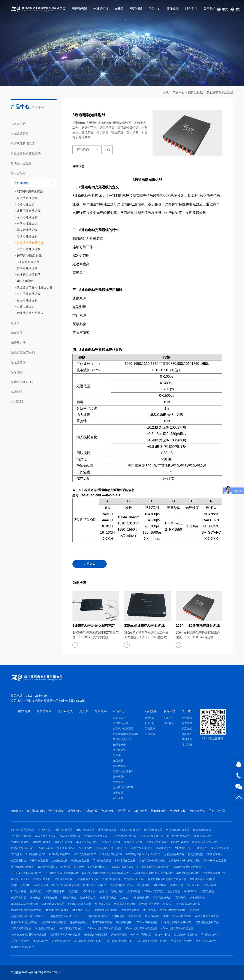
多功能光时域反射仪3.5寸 (89, 941)
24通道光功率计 (61, 941)
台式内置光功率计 (206, 941)
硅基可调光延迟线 (28, 211)
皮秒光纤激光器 (107, 830)
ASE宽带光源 (69, 898)
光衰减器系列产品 (174, 854)
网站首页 (60, 9)
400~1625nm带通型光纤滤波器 (28, 935)
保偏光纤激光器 (202, 830)
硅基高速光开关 (220, 848)
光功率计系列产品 (141, 935)
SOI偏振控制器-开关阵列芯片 (62, 873)
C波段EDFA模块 (20, 885)
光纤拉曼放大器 (111, 879)
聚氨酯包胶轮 (159, 811)
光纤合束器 (208, 891)
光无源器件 (18, 362)
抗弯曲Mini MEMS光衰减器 (184, 861)
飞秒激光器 (44, 830)
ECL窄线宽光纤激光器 (124, 836)
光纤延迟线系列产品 (152, 836)
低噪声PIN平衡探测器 (54, 922)
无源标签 (195, 910)
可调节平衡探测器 (102, 922)
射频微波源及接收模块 (26, 153)
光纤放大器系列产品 (214, 873)
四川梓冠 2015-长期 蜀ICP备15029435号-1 (35, 973)
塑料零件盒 (124, 811)
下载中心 (169, 718)
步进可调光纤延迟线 (22, 848)
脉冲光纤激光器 (153, 830)
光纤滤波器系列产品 (207, 922)
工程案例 (150, 729)
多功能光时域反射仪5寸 (121, 941)
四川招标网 (141, 811)
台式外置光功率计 (181, 941)
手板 (211, 811)
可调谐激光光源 (162, 898)
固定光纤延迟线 (27, 300)
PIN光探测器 (152, 916)
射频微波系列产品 (149, 904)
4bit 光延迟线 (25, 281)
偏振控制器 (160, 885)
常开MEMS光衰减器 (22, 867)
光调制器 (17, 392)
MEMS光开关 (183, 848)
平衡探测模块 (124, 922)
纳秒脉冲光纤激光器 (96, 836)
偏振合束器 (117, 891)
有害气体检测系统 (23, 144)
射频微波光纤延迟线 (57, 910)
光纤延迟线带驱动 (28, 275)
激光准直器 (174, 891)
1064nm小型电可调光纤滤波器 (104, 928)
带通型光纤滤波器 (45, 928)
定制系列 (17, 402)
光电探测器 (118, 916)
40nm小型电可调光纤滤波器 (177, 928)
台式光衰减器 (60, 861)
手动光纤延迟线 (27, 223)
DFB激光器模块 (141, 898)
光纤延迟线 (101, 9)
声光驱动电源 (119, 935)
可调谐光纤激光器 (70, 836)
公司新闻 (150, 734)
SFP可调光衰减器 (125, 861)
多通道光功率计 (20, 941)
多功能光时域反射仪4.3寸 (153, 941)
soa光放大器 (41, 885)
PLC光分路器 (18, 891)
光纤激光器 (79, 9)
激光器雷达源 (88, 898)
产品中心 (154, 9)
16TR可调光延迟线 (29, 255)
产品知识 (150, 718)
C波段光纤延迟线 (28, 262)
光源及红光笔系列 (23, 352)
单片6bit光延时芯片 (187, 873)
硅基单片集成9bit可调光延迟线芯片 (152, 873)
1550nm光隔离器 (154, 891)
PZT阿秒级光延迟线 (30, 192)
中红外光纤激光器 (21, 836)
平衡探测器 (135, 916)
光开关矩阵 (85, 848)
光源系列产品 (18, 898)
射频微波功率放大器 (189, 904)
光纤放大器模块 (63, 879)
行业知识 (150, 723)
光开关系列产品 (66, 848)
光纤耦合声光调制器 (96, 935)
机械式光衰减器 (80, 861)
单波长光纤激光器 (45, 836)
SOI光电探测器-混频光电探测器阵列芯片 (105, 873)
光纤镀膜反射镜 (55, 891)
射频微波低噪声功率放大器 (26, 910)
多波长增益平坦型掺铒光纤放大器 (167, 879)
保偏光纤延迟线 (27, 217)
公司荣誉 (187, 734)
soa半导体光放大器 (87, 879)
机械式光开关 (163, 848)
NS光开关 (16, 854)
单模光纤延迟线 (27, 230)
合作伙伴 (187, 723)
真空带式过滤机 (36, 811)
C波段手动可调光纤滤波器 (65, 935)
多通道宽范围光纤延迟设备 (34, 287)
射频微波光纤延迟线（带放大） (29, 916)
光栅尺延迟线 (25, 306)
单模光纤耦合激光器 (178, 830)
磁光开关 (122, 848)
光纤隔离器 (143, 885)
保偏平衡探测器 (79, 922)
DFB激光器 (51, 898)
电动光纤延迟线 (27, 236)
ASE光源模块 (197, 898)
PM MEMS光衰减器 (215, 861)
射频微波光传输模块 (106, 910)
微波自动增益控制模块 (173, 910)
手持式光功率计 (210, 935)
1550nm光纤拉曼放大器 (65, 885)
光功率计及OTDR (23, 382)
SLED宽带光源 (108, 898)
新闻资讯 (173, 9)
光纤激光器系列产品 (22, 830)
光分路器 (73, 891)
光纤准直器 (193, 885)
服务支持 (191, 9)
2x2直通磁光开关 (36, 854)
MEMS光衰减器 (39, 861)
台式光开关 (201, 848)
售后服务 (169, 723)
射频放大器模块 (130, 910)
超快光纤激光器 (21, 163)
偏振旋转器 (36, 891)
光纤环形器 (134, 891)
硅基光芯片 (18, 124)
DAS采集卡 (149, 910)
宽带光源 (180, 898)
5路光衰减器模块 (47, 867)
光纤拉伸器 (210, 885)
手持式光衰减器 (102, 861)
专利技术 (187, 739)
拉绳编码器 (91, 811)
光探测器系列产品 (98, 916)
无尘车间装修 (56, 811)
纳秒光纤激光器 (85, 830)
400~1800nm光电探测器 (177, 916)
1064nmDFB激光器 (53, 904)
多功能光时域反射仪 (186, 935)
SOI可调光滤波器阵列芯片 (26, 873)
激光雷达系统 (20, 134)
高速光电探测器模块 (207, 916)
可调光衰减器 (215, 854)
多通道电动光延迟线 (220, 92)
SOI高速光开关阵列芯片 (156, 867)
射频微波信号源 (81, 910)
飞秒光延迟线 (25, 204)
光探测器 (17, 372)
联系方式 (187, 729)
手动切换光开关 (105, 848)
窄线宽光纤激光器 (130, 830)
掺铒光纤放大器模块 (94, 885)
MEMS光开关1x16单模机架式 (143, 854)
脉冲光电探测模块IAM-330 (176, 922)
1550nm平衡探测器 (146, 922)
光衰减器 (136, 9)
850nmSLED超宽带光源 (24, 904)
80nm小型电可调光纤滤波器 (141, 928)
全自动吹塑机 (197, 811)
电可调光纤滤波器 (21, 928)
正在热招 (187, 745)
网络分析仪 (107, 811)
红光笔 (124, 898)
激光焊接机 (74, 811)
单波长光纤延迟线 (28, 249)
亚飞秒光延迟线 (27, 198)
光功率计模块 (162, 935)
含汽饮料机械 (178, 811)
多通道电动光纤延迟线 (205, 842)
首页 (166, 92)
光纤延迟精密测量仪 (30, 313)
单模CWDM (191, 891)
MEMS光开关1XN (59, 854)
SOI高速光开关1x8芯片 (125, 867)
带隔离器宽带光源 (124, 904)
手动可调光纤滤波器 (71, 928)
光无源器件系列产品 (121, 885)
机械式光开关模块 (142, 848)
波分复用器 (177, 885)
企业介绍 (187, 718)
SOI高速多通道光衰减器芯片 (190, 867)
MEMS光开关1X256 (85, 854)
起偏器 (103, 891)
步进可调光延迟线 (28, 294)
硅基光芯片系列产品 (73, 867)
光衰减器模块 (18, 861)
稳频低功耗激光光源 (79, 904)
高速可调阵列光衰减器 (152, 861)
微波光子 (168, 904)
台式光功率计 (40, 941)
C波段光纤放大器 (134, 879)
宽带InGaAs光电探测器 (24, 922)
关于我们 (210, 9)
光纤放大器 (18, 343)
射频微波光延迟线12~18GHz (67, 916)
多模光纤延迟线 (27, 268)
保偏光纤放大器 (42, 879)
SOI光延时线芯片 (98, 867)
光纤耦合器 (89, 891)
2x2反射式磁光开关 (111, 854)
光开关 (119, 9)
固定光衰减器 (196, 854)
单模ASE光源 (103, 904)
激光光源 (35, 898)
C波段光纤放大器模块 (203, 879)
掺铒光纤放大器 (20, 879)
